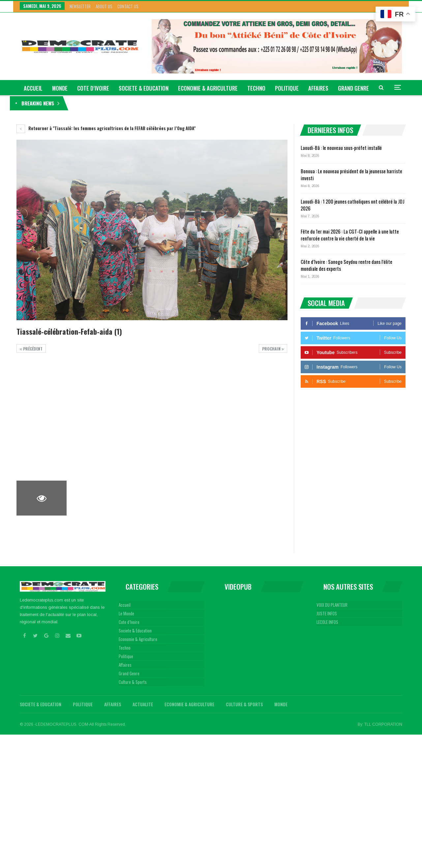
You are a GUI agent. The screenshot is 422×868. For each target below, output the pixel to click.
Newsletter (80, 6)
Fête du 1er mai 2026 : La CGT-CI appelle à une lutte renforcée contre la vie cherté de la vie (350, 235)
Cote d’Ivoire (93, 88)
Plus (344, 88)
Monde (60, 88)
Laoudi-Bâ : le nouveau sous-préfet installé (114, 103)
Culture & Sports (133, 682)
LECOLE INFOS (327, 622)
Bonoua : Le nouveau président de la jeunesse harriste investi (351, 174)
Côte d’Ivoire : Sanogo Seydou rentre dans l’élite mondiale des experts (347, 265)
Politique (287, 88)
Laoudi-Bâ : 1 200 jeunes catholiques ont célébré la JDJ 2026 (353, 205)
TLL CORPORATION (383, 724)
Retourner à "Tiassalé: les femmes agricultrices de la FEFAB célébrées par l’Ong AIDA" (106, 128)
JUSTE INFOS (327, 613)
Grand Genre (129, 673)
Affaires (318, 88)
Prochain (273, 349)
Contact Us (128, 6)
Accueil (125, 605)
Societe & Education (144, 88)
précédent (31, 349)
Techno (256, 88)
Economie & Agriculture (208, 88)
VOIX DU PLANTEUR (332, 605)
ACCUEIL (33, 88)
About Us (104, 6)
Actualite (143, 704)
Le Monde (126, 613)
